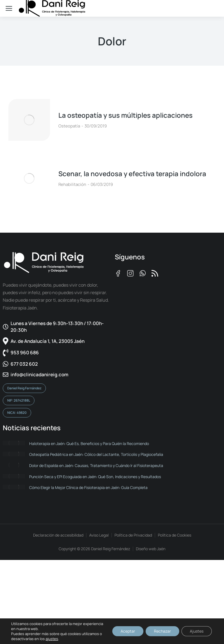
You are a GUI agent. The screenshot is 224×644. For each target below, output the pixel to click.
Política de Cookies (175, 535)
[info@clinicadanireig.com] (56, 375)
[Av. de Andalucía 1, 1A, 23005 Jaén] (56, 341)
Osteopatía (69, 126)
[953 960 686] (56, 353)
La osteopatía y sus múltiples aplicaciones (125, 115)
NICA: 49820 (17, 413)
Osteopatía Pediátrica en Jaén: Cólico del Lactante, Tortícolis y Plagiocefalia (96, 454)
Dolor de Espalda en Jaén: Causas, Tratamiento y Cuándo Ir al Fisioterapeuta (96, 465)
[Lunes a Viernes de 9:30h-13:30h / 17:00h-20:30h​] (56, 327)
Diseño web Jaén (151, 549)
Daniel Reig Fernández (24, 388)
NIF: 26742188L (19, 400)
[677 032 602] (56, 364)
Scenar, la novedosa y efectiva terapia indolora (132, 174)
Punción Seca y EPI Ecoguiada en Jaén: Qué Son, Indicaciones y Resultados (95, 477)
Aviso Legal (99, 535)
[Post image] (29, 120)
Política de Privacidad (133, 535)
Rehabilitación (72, 184)
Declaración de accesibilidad (58, 535)
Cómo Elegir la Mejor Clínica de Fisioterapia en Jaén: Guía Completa (88, 487)
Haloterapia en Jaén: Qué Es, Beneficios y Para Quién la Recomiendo (89, 443)
